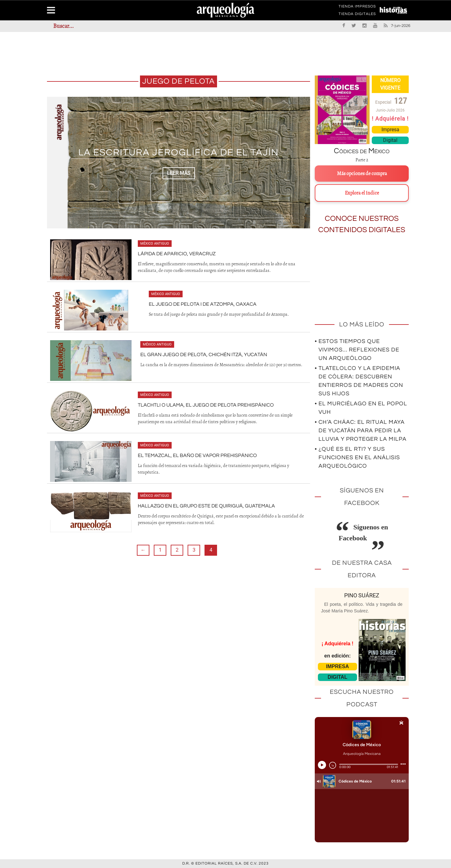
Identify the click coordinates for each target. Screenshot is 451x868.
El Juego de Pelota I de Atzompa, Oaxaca (203, 304)
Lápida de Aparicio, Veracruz (177, 254)
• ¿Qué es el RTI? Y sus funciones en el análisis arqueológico (357, 457)
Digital (390, 140)
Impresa (390, 130)
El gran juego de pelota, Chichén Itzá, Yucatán (204, 355)
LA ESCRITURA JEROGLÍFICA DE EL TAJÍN (179, 153)
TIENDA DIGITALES (357, 15)
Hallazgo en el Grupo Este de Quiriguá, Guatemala (206, 506)
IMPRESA (337, 666)
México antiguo (155, 244)
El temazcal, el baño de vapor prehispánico (197, 455)
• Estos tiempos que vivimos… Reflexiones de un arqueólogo (357, 350)
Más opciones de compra (362, 174)
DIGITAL (337, 677)
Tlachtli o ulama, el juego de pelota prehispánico (206, 405)
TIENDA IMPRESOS (357, 8)
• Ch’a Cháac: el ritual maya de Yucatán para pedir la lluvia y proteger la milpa (361, 431)
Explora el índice (362, 193)
